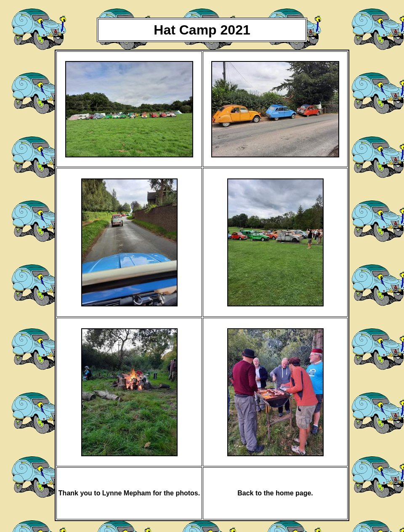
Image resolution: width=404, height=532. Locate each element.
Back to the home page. (275, 493)
